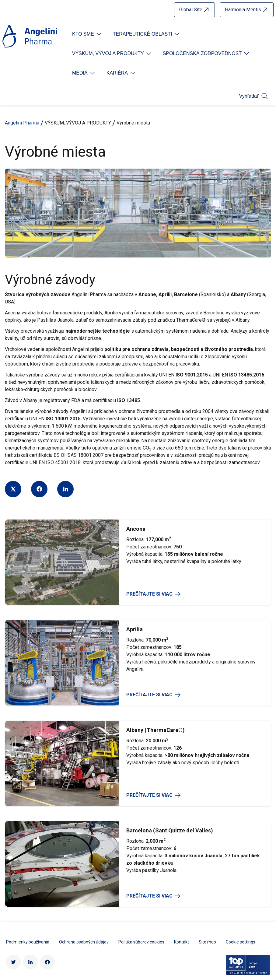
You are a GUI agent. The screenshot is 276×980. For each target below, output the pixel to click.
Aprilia (135, 541)
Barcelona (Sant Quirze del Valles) (170, 742)
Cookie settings (241, 853)
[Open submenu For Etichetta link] (87, 34)
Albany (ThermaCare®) (155, 641)
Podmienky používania (28, 853)
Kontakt (182, 853)
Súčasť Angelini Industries (97, 920)
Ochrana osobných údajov (84, 853)
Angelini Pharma (22, 123)
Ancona (136, 440)
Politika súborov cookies (141, 853)
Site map (207, 853)
